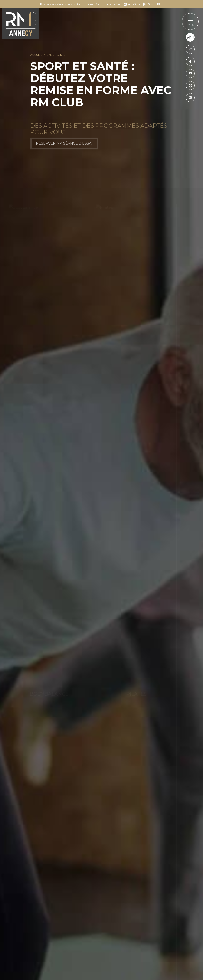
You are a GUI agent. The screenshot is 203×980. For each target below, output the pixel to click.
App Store (132, 4)
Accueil (36, 55)
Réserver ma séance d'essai (64, 145)
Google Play (153, 4)
